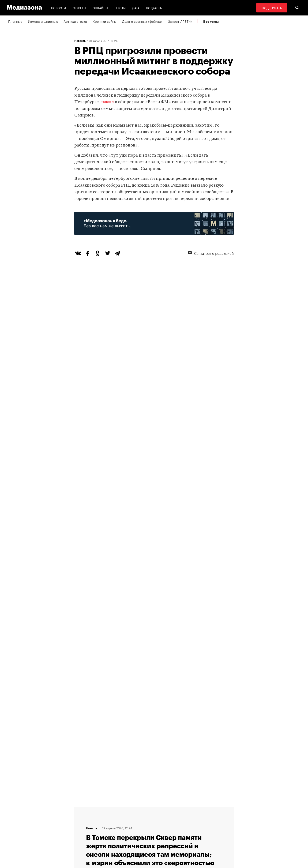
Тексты (120, 8)
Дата (136, 8)
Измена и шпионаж (43, 21)
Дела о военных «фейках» (142, 21)
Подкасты (154, 8)
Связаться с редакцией (211, 253)
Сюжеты (79, 8)
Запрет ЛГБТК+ (180, 21)
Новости (59, 8)
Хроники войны (105, 21)
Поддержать (272, 8)
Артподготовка (75, 21)
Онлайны (100, 8)
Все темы (211, 21)
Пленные (15, 21)
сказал (107, 102)
